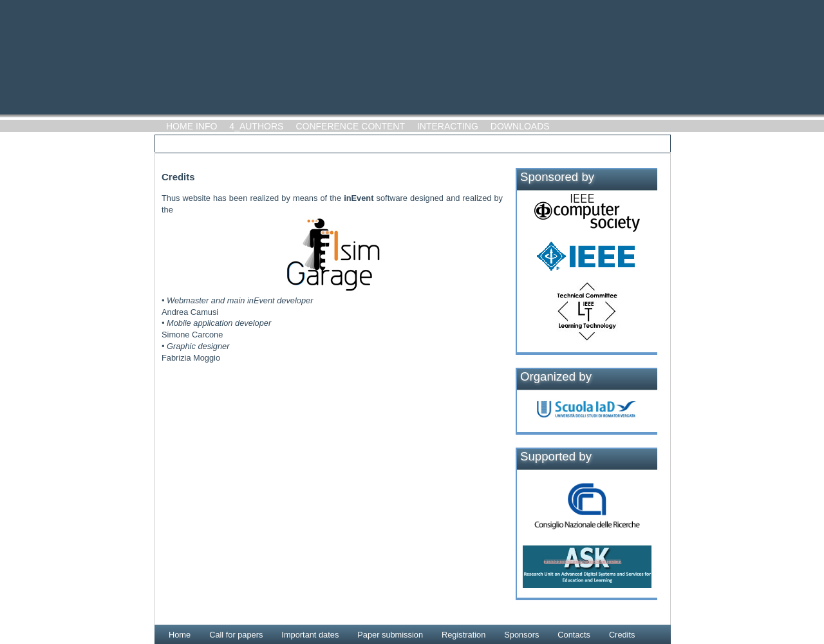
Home (180, 635)
